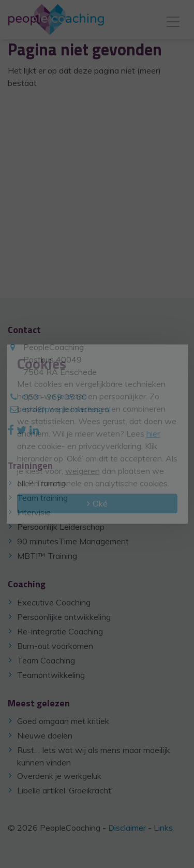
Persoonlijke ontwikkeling (64, 617)
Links (163, 828)
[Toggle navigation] (173, 20)
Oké (100, 503)
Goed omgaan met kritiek (63, 721)
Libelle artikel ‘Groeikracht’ (65, 790)
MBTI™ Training (47, 556)
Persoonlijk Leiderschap (61, 527)
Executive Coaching (54, 602)
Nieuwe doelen (45, 735)
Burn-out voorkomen (55, 646)
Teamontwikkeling (51, 675)
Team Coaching (46, 660)
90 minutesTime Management (73, 541)
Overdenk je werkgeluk (59, 776)
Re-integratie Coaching (60, 631)
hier (153, 433)
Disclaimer (127, 828)
